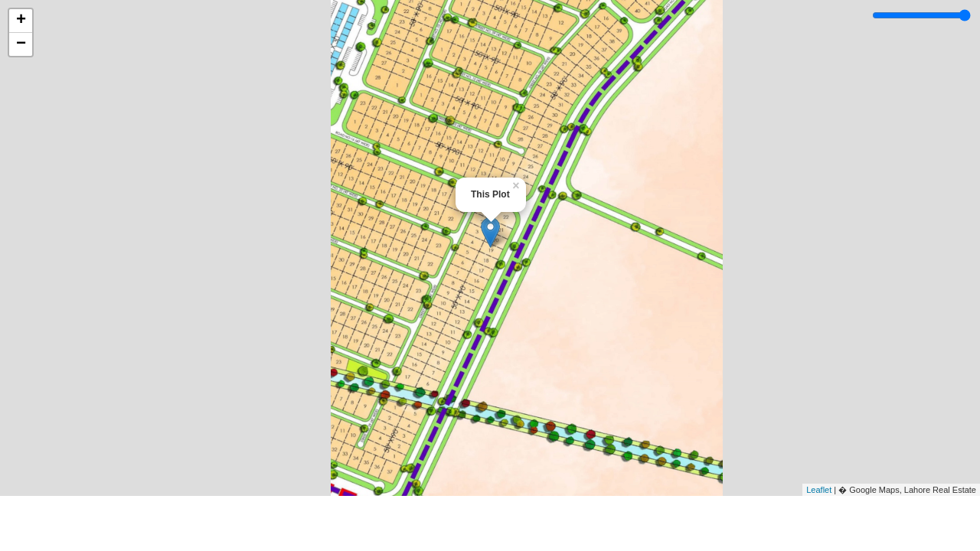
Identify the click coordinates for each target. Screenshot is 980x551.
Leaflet (819, 490)
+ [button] (21, 21)
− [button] (21, 44)
